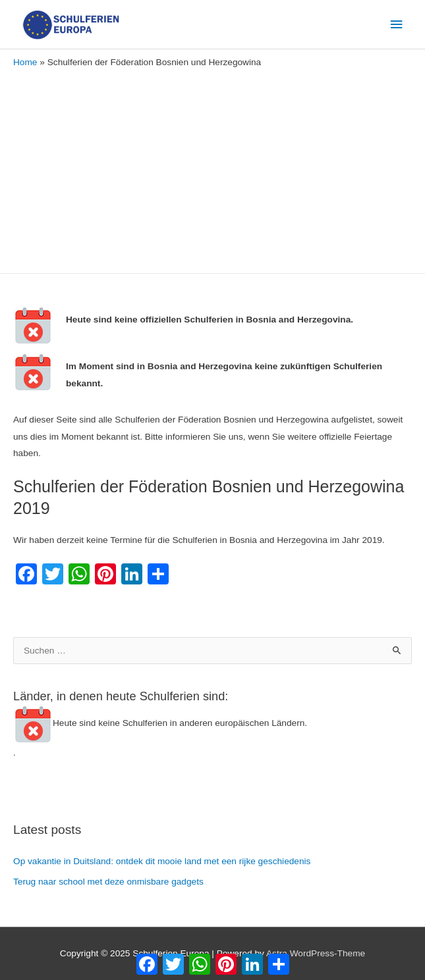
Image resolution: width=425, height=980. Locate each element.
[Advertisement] (212, 168)
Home (25, 62)
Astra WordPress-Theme (316, 953)
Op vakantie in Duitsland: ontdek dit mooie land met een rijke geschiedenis (162, 861)
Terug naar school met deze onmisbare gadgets (108, 882)
